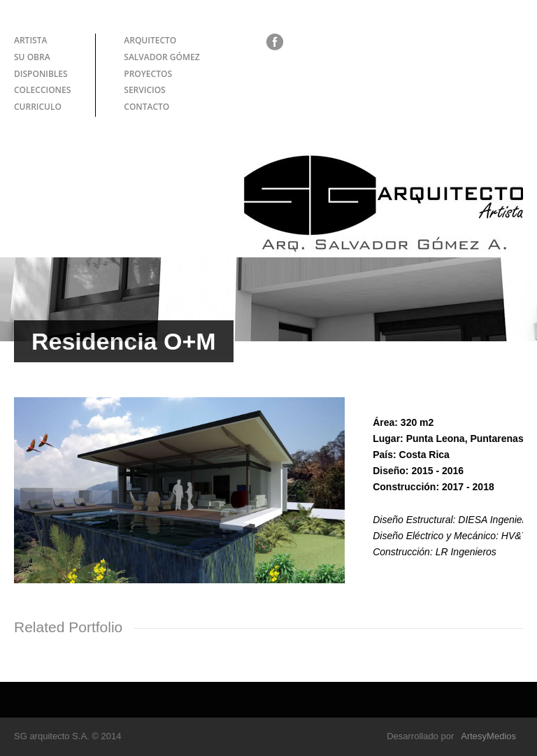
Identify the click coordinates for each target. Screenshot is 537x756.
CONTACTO (146, 107)
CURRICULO (38, 107)
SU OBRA (32, 57)
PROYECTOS (148, 74)
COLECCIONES (42, 90)
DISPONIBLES (41, 74)
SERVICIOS (144, 90)
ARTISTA (30, 40)
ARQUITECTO (150, 40)
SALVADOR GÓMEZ (162, 57)
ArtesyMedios (488, 736)
